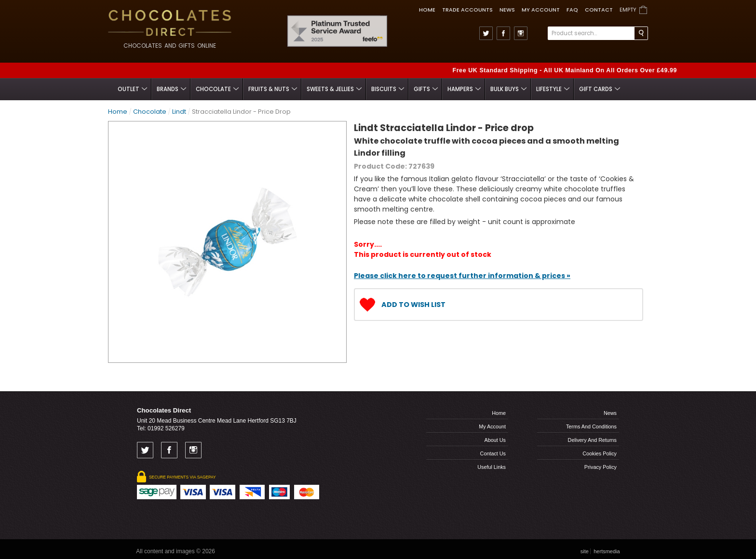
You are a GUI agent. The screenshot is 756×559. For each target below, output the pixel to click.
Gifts (426, 89)
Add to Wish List (413, 305)
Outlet (132, 89)
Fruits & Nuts (273, 89)
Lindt (179, 112)
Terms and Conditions (591, 426)
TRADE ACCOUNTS (467, 10)
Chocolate (217, 89)
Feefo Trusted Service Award (384, 16)
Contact (599, 10)
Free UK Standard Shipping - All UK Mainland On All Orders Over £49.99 (565, 70)
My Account (541, 10)
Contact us (493, 453)
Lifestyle (553, 89)
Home (427, 10)
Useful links (492, 467)
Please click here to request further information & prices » (462, 276)
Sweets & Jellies (334, 89)
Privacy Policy (601, 467)
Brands (171, 89)
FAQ (572, 10)
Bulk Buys (508, 89)
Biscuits (388, 89)
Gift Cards (600, 89)
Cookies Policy (600, 453)
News (507, 10)
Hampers (464, 89)
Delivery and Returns (592, 440)
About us (495, 440)
